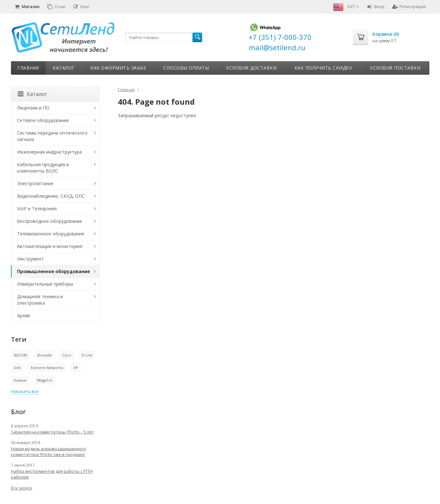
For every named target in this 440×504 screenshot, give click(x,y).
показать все (25, 391)
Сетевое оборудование (43, 120)
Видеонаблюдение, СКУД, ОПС (51, 196)
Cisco (67, 355)
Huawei (20, 380)
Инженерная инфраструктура (49, 152)
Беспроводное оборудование (50, 221)
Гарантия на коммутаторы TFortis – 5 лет (52, 432)
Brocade (45, 355)
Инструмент (30, 259)
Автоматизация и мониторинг (50, 246)
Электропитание (35, 183)
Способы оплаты (186, 68)
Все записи (22, 488)
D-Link (87, 355)
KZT (353, 6)
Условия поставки (395, 68)
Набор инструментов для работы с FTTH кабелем (52, 474)
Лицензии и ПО (33, 108)
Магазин (27, 6)
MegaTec (45, 380)
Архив (23, 315)
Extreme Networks (47, 368)
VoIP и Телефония (37, 209)
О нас (56, 6)
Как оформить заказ (118, 68)
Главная (28, 68)
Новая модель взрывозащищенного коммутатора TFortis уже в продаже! (48, 452)
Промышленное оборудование (53, 271)
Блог (81, 6)
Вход (376, 6)
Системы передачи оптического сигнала (52, 136)
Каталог (64, 68)
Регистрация (409, 6)
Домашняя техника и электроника (40, 300)
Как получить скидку (323, 68)
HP (76, 368)
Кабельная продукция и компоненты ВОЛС (43, 168)
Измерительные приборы (45, 284)
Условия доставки (251, 68)
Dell (17, 368)
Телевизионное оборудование (51, 234)
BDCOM (20, 355)
